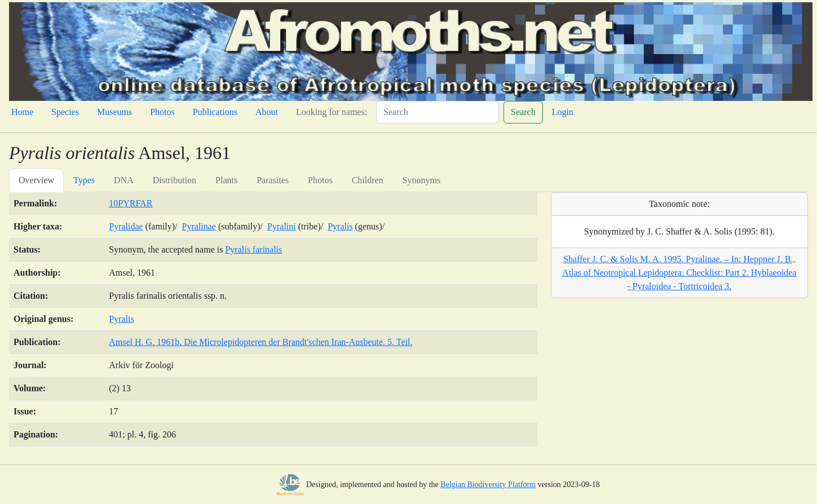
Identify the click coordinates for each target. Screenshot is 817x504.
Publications (215, 112)
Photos (162, 112)
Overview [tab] (36, 180)
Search (523, 112)
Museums (114, 112)
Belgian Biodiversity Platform (488, 485)
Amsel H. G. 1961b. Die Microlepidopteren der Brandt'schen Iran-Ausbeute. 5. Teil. (260, 342)
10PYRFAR (131, 203)
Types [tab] (84, 180)
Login (563, 112)
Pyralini (282, 226)
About (267, 112)
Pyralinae (199, 226)
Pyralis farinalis (253, 249)
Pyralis (340, 226)
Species (65, 112)
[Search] (438, 112)
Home (22, 112)
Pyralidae (126, 226)
